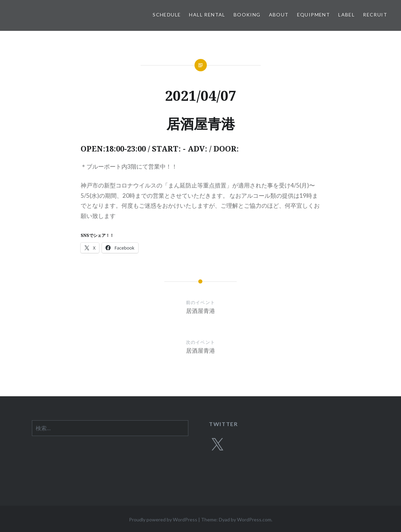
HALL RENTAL (207, 15)
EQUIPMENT (314, 15)
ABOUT (279, 15)
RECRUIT (375, 15)
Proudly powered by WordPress (163, 519)
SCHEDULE (167, 15)
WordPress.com (254, 519)
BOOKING (247, 15)
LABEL (346, 15)
